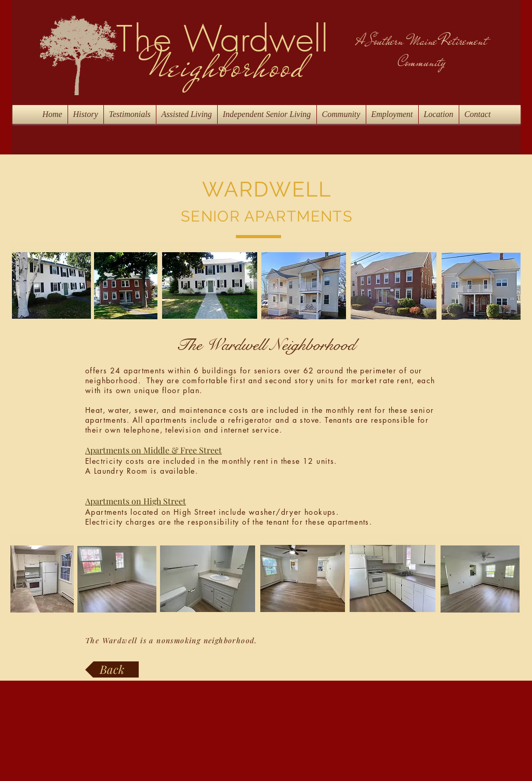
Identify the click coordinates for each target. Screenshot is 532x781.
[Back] (112, 669)
